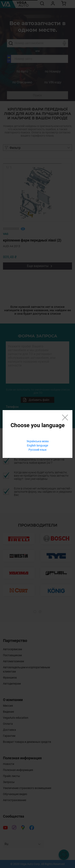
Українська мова (38, 441)
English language (37, 445)
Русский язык (38, 450)
